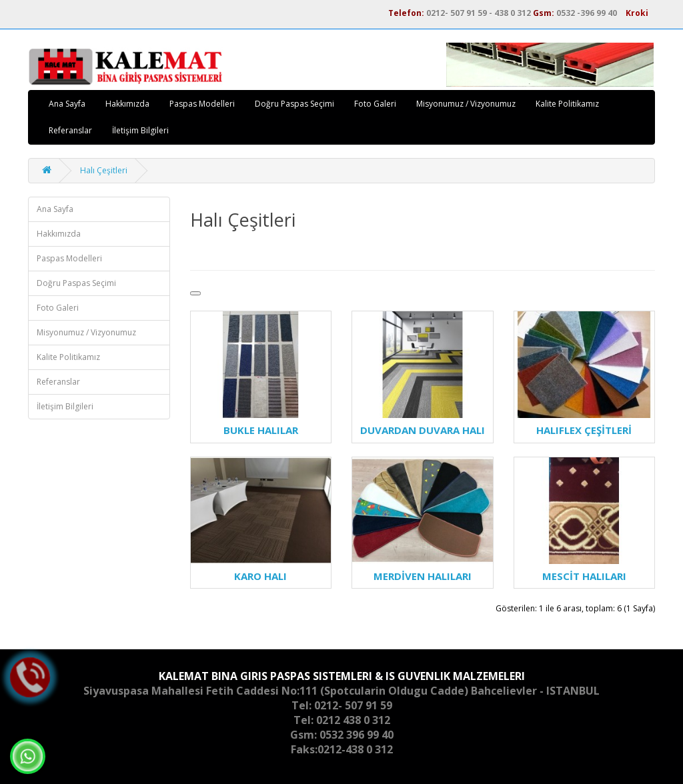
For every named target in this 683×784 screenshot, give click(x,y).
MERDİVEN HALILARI (423, 576)
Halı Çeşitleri (104, 170)
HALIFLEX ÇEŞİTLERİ (584, 430)
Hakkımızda (127, 104)
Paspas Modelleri (202, 104)
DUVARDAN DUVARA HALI (423, 430)
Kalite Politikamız (567, 104)
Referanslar (70, 130)
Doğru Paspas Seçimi (294, 104)
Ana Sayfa (67, 104)
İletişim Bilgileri (140, 130)
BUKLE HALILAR (261, 430)
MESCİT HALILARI (584, 576)
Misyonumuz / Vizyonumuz (466, 104)
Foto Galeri (375, 104)
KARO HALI (260, 576)
